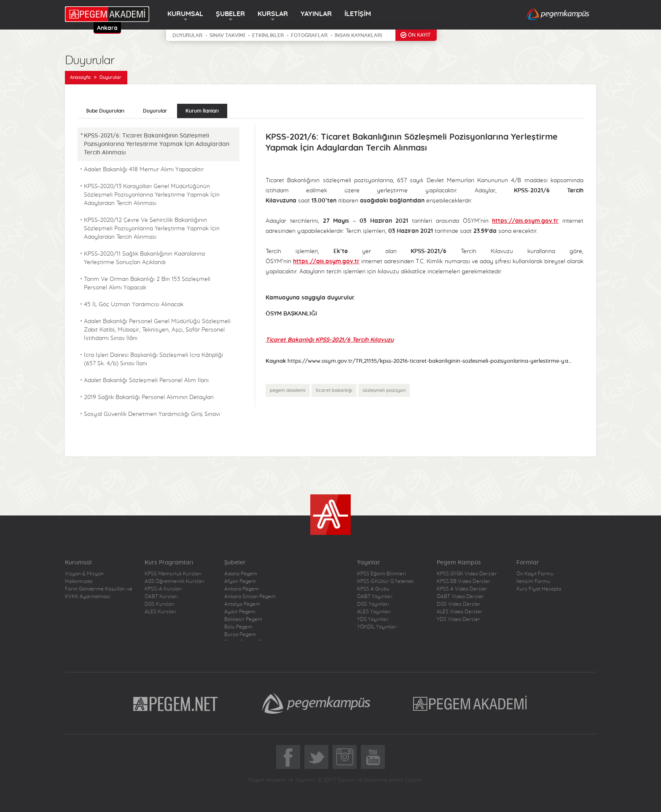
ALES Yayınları (374, 612)
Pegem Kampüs (316, 703)
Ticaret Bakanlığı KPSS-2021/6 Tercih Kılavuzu (330, 340)
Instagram (345, 757)
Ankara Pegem (242, 589)
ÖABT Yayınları (375, 596)
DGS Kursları (160, 604)
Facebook (288, 757)
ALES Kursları (160, 612)
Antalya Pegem (242, 604)
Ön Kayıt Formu (535, 574)
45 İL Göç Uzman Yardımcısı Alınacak (134, 305)
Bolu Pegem (238, 627)
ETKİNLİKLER (268, 35)
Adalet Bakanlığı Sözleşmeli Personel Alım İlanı (146, 380)
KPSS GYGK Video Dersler (467, 574)
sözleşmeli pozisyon (384, 390)
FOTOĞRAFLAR (309, 35)
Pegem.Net (176, 703)
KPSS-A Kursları (163, 589)
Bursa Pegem (240, 634)
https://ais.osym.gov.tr (525, 221)
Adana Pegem (241, 574)
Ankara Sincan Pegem (250, 596)
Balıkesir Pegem (243, 619)
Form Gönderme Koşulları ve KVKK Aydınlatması (99, 593)
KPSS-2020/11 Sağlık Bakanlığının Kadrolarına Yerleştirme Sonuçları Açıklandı (144, 258)
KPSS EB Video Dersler (464, 581)
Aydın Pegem (240, 612)
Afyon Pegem (240, 581)
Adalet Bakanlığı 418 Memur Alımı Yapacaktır (144, 170)
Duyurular (110, 77)
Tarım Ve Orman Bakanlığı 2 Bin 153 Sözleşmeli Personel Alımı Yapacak (147, 283)
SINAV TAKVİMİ (227, 35)
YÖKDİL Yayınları (377, 627)
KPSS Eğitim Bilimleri (382, 574)
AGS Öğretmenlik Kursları (175, 581)
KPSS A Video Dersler (462, 589)
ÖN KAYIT (419, 35)
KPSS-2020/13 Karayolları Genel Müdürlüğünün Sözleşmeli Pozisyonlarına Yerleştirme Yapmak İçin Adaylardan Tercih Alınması (152, 195)
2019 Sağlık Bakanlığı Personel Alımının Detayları (149, 397)
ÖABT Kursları (161, 596)
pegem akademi (288, 390)
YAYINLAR (316, 14)
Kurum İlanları (202, 111)
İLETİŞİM (358, 14)
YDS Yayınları (373, 619)
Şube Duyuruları (105, 111)
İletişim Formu (533, 581)
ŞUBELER (230, 14)
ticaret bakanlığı (334, 390)
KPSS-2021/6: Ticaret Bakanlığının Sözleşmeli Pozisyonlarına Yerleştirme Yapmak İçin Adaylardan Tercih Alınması (157, 144)
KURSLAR (273, 14)
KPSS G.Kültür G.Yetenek (385, 581)
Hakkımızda (79, 581)
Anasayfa (80, 77)
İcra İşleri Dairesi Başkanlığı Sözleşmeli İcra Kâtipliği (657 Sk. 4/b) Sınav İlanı (153, 359)
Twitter (316, 757)
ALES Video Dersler (459, 612)
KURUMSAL (185, 14)
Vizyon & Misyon (84, 574)
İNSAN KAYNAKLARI (358, 35)
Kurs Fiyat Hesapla (539, 589)
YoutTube (373, 757)
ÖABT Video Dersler (460, 596)
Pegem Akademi (471, 703)
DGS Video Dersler (459, 604)
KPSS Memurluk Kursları (173, 574)
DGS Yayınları (373, 604)
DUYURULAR (187, 35)
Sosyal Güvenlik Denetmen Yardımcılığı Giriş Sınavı (152, 414)
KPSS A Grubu (373, 589)
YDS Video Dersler (458, 619)
